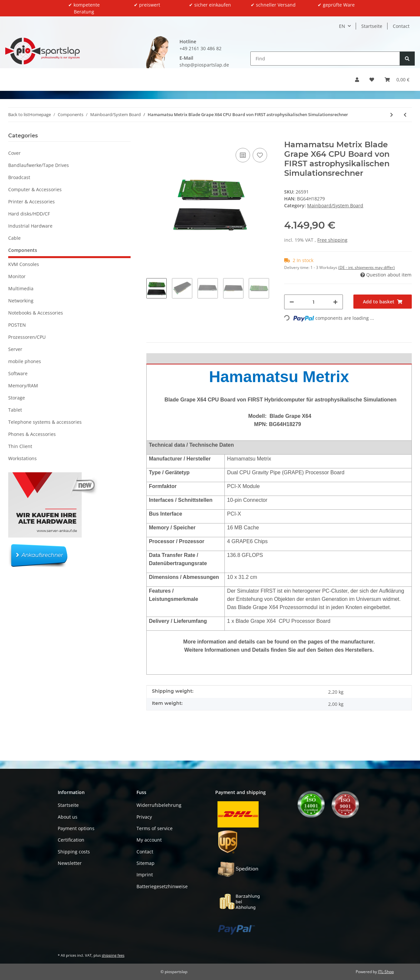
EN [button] (342, 26)
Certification (71, 840)
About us (68, 817)
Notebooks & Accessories (36, 313)
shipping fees (113, 955)
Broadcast (19, 177)
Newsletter (70, 863)
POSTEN (17, 325)
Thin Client (20, 446)
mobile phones (25, 361)
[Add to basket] (152, 136)
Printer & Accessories (31, 202)
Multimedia (21, 288)
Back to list (19, 114)
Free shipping (332, 240)
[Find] (325, 59)
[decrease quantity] (292, 302)
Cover (14, 153)
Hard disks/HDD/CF (29, 214)
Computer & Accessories (35, 189)
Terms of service (155, 828)
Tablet (15, 410)
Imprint (145, 875)
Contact (401, 26)
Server (15, 349)
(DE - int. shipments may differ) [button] (367, 267)
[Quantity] (313, 302)
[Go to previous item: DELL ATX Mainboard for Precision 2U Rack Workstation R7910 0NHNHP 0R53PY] (405, 115)
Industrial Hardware (30, 226)
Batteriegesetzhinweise (162, 886)
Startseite (372, 26)
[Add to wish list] (260, 155)
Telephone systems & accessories (45, 422)
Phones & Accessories (32, 434)
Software (18, 373)
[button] (357, 80)
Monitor (17, 276)
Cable (14, 238)
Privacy (144, 817)
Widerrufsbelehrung (159, 805)
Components (23, 250)
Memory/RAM (23, 386)
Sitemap (146, 863)
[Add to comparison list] (243, 155)
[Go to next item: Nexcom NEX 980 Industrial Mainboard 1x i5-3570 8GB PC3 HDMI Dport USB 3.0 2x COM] (392, 115)
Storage (17, 398)
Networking (21, 301)
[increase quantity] (335, 302)
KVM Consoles (24, 264)
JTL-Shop (386, 972)
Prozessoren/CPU (27, 337)
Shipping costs (74, 852)
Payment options (76, 828)
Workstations (22, 458)
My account (149, 840)
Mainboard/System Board (335, 205)
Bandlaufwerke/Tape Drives (39, 165)
